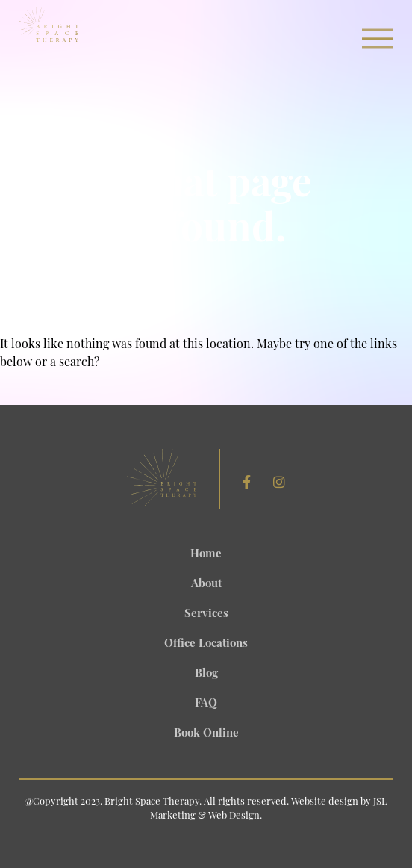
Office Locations (206, 644)
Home (206, 555)
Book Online (206, 734)
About (206, 585)
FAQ (206, 704)
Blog (206, 674)
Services (206, 614)
